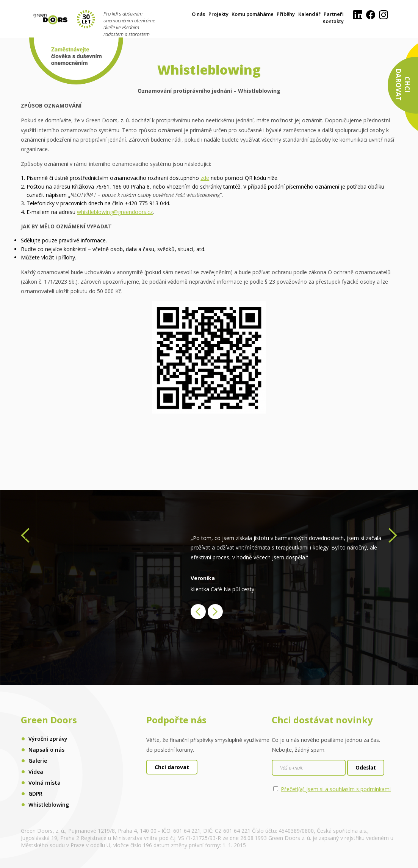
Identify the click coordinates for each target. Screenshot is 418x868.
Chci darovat (172, 767)
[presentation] (25, 537)
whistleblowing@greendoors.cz (115, 212)
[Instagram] (384, 17)
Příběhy (286, 14)
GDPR (35, 794)
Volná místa (45, 783)
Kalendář (309, 14)
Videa (36, 772)
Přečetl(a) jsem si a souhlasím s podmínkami (336, 789)
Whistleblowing (49, 805)
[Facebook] (371, 17)
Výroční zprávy (48, 739)
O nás (198, 14)
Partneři (334, 14)
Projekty (218, 14)
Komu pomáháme (253, 14)
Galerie (38, 761)
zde (205, 178)
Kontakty (333, 21)
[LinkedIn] (358, 17)
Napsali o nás (46, 750)
